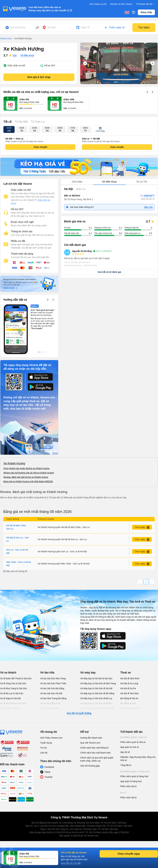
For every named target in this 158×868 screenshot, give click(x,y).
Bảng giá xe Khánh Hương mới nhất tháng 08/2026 (28, 481)
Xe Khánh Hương (14, 463)
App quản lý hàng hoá (131, 781)
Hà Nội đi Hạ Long (129, 683)
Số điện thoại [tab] (109, 182)
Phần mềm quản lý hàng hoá (134, 776)
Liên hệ (44, 753)
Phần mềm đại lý (128, 786)
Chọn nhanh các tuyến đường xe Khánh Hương (26, 468)
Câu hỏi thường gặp (90, 766)
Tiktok (47, 772)
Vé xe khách (8, 673)
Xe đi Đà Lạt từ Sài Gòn (12, 693)
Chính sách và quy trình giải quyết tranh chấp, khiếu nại (97, 759)
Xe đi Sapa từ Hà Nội (10, 698)
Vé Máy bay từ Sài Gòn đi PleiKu (96, 703)
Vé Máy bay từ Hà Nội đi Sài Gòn (96, 678)
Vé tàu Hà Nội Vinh (49, 708)
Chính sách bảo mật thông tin (94, 748)
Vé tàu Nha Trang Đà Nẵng (53, 698)
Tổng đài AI (126, 765)
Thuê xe (126, 673)
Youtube (49, 777)
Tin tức (44, 748)
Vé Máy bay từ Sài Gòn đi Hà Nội (96, 688)
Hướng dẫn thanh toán (91, 738)
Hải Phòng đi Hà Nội (130, 708)
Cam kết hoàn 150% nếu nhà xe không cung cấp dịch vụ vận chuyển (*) (49, 9)
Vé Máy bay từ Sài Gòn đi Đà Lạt (96, 698)
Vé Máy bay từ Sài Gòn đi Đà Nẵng (97, 693)
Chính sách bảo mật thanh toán (95, 753)
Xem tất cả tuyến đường (79, 713)
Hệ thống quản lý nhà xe (133, 737)
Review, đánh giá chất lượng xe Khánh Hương (26, 477)
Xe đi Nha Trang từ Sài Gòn (14, 688)
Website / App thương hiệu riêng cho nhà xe (138, 759)
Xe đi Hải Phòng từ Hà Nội (13, 703)
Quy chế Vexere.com (90, 743)
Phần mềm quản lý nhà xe (133, 742)
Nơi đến (52, 27)
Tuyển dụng (46, 743)
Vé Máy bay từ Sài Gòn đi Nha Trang (98, 683)
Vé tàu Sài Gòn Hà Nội (51, 693)
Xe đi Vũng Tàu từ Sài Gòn (13, 683)
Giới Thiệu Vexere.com (51, 738)
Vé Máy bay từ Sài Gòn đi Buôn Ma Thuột (97, 710)
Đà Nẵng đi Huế (128, 703)
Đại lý (123, 793)
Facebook (49, 767)
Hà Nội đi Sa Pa (128, 688)
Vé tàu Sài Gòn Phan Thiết (53, 683)
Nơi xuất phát (18, 27)
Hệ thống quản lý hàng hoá (135, 772)
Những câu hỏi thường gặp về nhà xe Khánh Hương (29, 473)
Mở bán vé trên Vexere (121, 4)
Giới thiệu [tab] (77, 182)
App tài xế (125, 752)
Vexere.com (6, 38)
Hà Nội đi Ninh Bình (130, 678)
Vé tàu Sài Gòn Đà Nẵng (52, 688)
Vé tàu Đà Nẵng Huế (50, 703)
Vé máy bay (88, 673)
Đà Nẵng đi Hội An (129, 698)
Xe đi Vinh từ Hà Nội (10, 708)
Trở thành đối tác (145, 4)
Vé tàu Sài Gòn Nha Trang (53, 678)
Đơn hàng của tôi (98, 4)
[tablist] (109, 182)
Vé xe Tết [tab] (142, 182)
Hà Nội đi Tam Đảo (129, 693)
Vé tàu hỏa (47, 673)
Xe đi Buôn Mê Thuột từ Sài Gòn (16, 678)
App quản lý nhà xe (130, 747)
